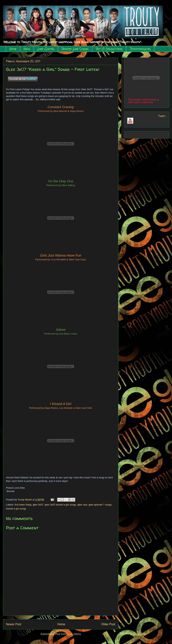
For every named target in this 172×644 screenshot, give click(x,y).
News (27, 49)
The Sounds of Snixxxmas (142, 100)
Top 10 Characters (109, 49)
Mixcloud (148, 102)
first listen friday (23, 505)
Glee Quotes (46, 49)
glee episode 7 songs (100, 505)
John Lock (134, 102)
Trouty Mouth (25, 500)
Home (13, 49)
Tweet (162, 116)
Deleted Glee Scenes (75, 49)
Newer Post (14, 624)
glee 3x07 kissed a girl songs (60, 505)
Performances (140, 49)
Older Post (108, 624)
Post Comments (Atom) (68, 634)
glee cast (82, 505)
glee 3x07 (38, 505)
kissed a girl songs (16, 509)
